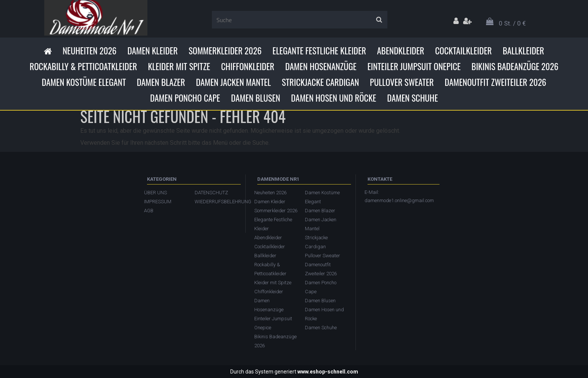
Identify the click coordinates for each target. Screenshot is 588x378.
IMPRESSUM (158, 202)
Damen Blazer (161, 82)
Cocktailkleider (463, 51)
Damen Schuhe (412, 98)
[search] (379, 20)
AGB (149, 211)
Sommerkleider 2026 (225, 51)
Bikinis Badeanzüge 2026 (515, 66)
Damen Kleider (153, 51)
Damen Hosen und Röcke (334, 98)
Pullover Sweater (402, 82)
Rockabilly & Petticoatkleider (83, 66)
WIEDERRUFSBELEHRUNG (216, 202)
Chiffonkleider (247, 66)
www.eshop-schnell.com (328, 372)
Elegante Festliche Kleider (319, 51)
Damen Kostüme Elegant (84, 82)
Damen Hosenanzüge (321, 66)
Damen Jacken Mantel (233, 82)
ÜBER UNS (155, 193)
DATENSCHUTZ (211, 193)
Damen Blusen (256, 98)
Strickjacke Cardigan (320, 82)
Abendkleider (400, 51)
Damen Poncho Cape (185, 98)
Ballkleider (523, 51)
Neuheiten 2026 (90, 51)
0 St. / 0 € (512, 23)
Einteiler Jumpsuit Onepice (414, 66)
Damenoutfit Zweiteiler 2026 (496, 82)
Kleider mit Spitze (179, 66)
